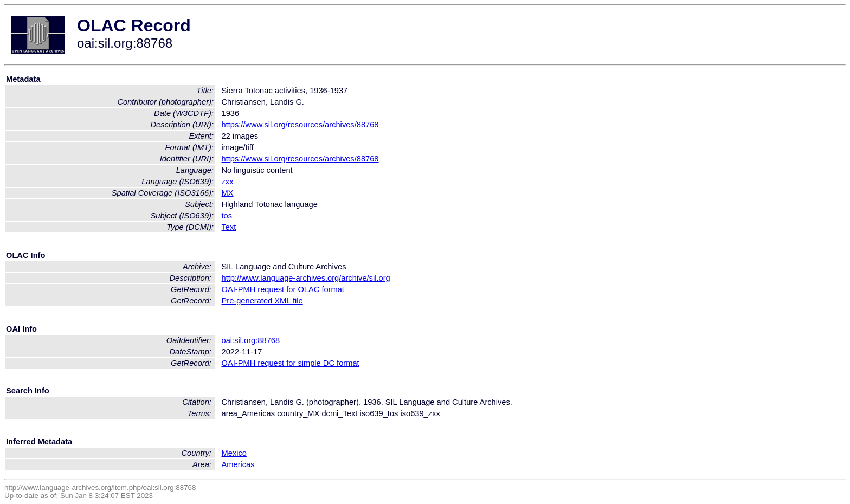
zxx (228, 182)
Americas (238, 464)
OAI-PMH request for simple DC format (291, 363)
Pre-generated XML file (262, 301)
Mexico (234, 453)
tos (227, 216)
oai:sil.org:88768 (251, 340)
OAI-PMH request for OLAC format (283, 289)
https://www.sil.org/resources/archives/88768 (300, 125)
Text (229, 227)
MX (228, 193)
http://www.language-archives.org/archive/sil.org (306, 278)
